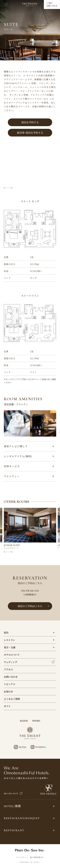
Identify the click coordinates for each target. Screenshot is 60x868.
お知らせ (8, 691)
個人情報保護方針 (37, 857)
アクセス (8, 669)
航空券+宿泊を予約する (30, 133)
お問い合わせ (11, 677)
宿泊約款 (24, 721)
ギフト (7, 706)
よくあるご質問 (12, 699)
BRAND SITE (13, 794)
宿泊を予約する (30, 122)
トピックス (9, 684)
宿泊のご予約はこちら (33, 606)
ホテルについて (12, 655)
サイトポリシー (22, 857)
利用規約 (36, 721)
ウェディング (29, 662)
